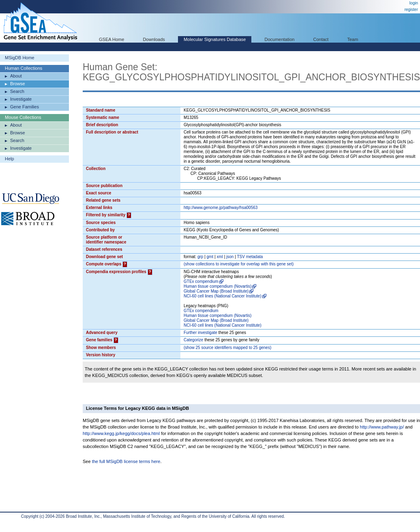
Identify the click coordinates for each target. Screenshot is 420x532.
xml (220, 257)
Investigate (21, 99)
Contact (321, 39)
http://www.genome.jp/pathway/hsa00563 (221, 208)
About (16, 76)
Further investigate (200, 333)
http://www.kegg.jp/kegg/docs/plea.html (121, 433)
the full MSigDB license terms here (126, 461)
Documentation (279, 39)
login (414, 3)
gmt (210, 257)
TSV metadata (250, 257)
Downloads (154, 39)
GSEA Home (111, 39)
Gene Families (25, 107)
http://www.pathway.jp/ (382, 427)
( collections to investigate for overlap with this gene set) (239, 264)
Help (10, 159)
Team (353, 39)
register (411, 10)
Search (17, 91)
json (230, 257)
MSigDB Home (20, 58)
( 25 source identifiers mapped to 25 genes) (227, 348)
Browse (18, 84)
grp (200, 257)
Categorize (193, 340)
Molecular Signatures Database (215, 39)
